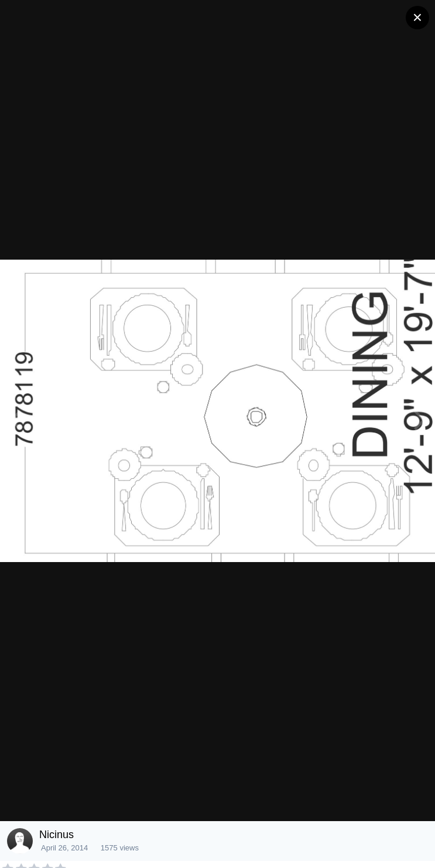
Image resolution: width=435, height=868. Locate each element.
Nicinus (56, 835)
